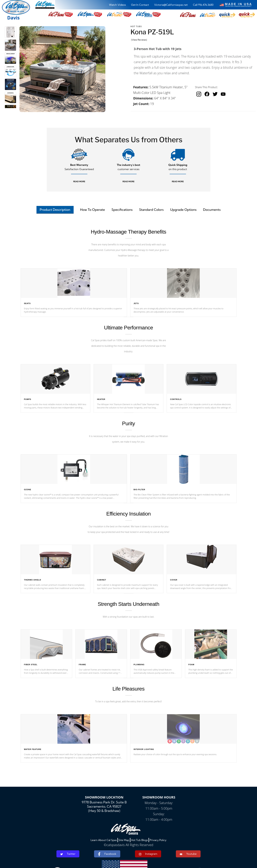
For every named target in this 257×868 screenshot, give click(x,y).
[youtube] (223, 94)
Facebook (107, 854)
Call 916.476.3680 (203, 5)
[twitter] (215, 94)
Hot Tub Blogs (139, 840)
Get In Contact (140, 5)
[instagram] (199, 94)
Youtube (188, 854)
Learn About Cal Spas (104, 840)
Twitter (68, 854)
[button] (188, 15)
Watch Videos (117, 5)
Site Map (124, 840)
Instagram (148, 854)
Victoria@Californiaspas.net (171, 5)
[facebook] (207, 94)
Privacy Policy (158, 840)
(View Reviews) (139, 40)
